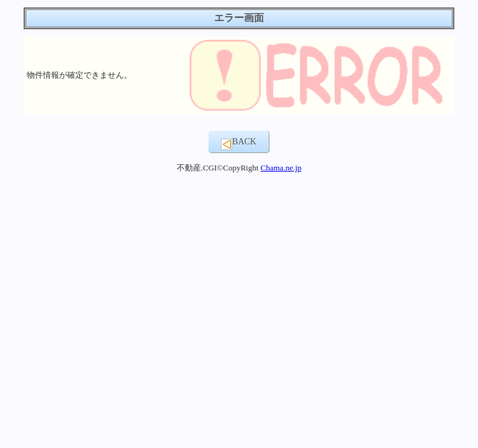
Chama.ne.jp (281, 168)
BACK (239, 143)
